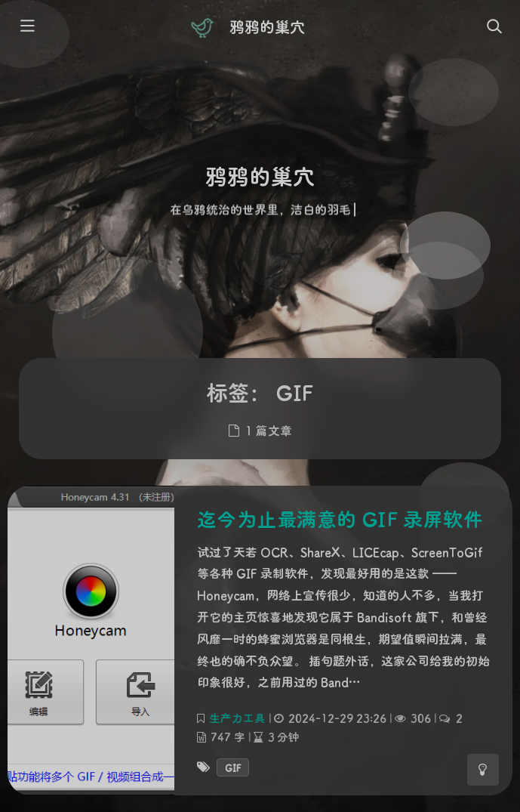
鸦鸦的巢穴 (267, 26)
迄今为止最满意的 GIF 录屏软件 (340, 519)
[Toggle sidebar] (26, 27)
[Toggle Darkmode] (483, 770)
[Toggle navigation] (494, 27)
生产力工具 (237, 718)
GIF (233, 767)
